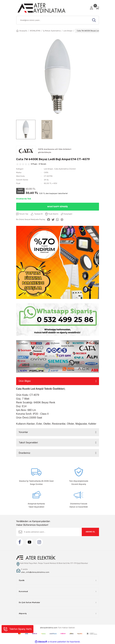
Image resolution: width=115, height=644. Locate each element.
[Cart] (97, 8)
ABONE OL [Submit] (90, 532)
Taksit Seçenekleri (28, 443)
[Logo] (45, 8)
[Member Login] (91, 8)
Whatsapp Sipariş (57, 207)
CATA (46, 173)
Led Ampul (48, 169)
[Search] (58, 20)
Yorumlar (23, 432)
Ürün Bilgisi (25, 381)
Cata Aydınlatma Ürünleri (65, 169)
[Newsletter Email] (58, 532)
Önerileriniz (24, 453)
